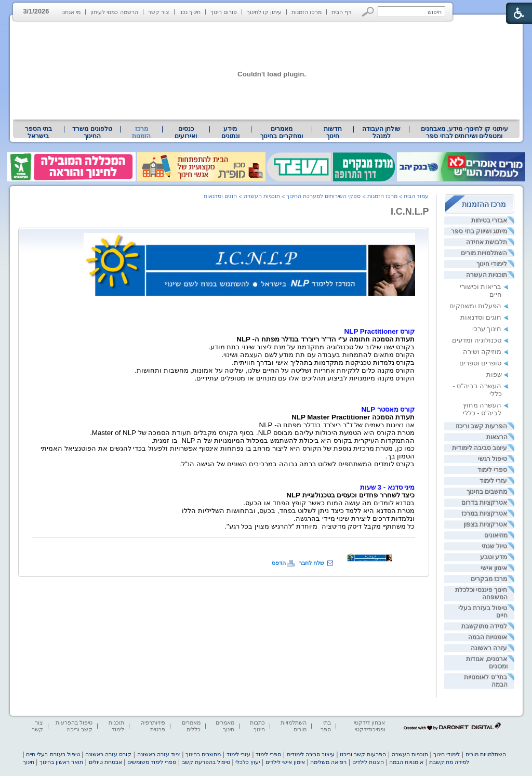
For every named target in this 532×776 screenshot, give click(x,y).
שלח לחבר (311, 563)
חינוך (29, 762)
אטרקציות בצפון (485, 524)
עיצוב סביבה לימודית (480, 448)
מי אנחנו (71, 12)
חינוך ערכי (487, 329)
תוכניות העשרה (487, 275)
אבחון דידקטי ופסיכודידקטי (369, 726)
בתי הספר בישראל (38, 133)
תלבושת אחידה (487, 242)
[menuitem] (464, 133)
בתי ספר (326, 726)
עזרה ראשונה (489, 648)
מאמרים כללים (191, 726)
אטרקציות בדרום (484, 503)
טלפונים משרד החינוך (92, 133)
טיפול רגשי (493, 459)
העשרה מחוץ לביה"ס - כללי (482, 409)
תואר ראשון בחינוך (61, 762)
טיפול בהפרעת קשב (206, 762)
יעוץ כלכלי (248, 762)
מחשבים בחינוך (487, 492)
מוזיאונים (496, 535)
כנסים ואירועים (186, 133)
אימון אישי (494, 568)
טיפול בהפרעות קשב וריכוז (74, 726)
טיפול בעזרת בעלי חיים (53, 754)
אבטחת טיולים (105, 762)
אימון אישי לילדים (285, 762)
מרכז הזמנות (307, 12)
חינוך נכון (190, 12)
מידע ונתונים (230, 133)
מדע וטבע (494, 557)
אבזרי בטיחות (489, 220)
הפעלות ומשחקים (476, 306)
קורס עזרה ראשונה (108, 754)
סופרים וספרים (481, 363)
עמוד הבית (416, 196)
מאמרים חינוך (225, 726)
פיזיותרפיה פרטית (153, 726)
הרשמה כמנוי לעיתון (114, 12)
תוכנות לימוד (116, 726)
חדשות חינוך (333, 133)
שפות (494, 374)
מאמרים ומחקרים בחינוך (281, 133)
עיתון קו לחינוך (264, 12)
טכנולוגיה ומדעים (477, 340)
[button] (368, 12)
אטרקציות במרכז (484, 514)
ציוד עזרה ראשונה (159, 754)
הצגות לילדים (368, 762)
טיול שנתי (494, 546)
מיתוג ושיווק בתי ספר (479, 231)
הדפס (279, 563)
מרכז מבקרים (489, 579)
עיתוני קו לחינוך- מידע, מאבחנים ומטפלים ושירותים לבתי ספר (464, 133)
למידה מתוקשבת (484, 626)
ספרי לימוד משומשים (152, 762)
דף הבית (341, 12)
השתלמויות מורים (484, 253)
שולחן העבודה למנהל (381, 133)
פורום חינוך (224, 12)
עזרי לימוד (493, 481)
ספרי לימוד (492, 470)
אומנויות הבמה (488, 637)
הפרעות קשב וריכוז (482, 426)
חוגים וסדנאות (481, 317)
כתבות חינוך (257, 726)
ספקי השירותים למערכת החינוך (323, 196)
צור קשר (159, 12)
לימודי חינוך (492, 264)
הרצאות (497, 437)
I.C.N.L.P (410, 212)
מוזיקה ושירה (482, 352)
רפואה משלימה (328, 762)
